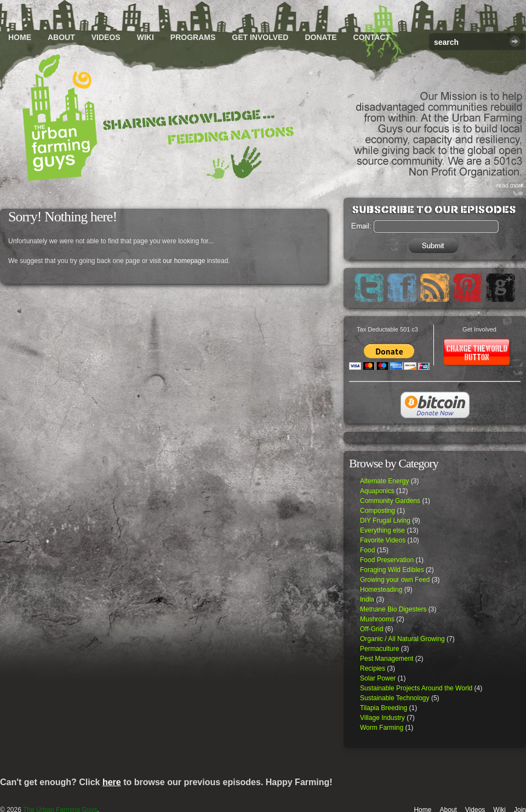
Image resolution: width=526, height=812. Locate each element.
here (112, 782)
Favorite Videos (383, 540)
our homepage (184, 261)
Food (367, 550)
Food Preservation (387, 560)
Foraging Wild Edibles (392, 570)
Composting (378, 511)
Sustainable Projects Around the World (416, 688)
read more (510, 185)
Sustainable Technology (395, 698)
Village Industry (382, 718)
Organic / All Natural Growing (402, 639)
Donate (321, 37)
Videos (106, 37)
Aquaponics (377, 491)
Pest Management (387, 659)
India (367, 599)
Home (20, 37)
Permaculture (379, 649)
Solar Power (378, 678)
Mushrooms (377, 619)
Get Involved (260, 37)
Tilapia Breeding (384, 708)
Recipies (373, 668)
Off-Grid (371, 629)
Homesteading (381, 590)
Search (515, 41)
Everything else (382, 530)
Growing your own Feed (395, 580)
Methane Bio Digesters (393, 609)
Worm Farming (382, 728)
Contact (372, 37)
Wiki (145, 37)
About (61, 37)
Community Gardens (390, 501)
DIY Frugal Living (385, 521)
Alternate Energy (384, 481)
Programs (193, 37)
